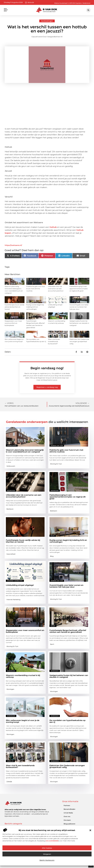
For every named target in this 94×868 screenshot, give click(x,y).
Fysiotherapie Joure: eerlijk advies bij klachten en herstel (14, 307)
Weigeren (47, 854)
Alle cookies (47, 848)
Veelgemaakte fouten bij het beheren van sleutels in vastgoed (79, 323)
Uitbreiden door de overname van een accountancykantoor (56, 289)
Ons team (67, 820)
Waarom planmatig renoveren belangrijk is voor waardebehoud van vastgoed (25, 451)
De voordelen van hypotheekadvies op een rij (67, 721)
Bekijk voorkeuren (47, 860)
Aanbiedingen (47, 21)
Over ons (67, 816)
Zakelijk (10, 761)
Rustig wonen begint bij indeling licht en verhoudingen (35, 307)
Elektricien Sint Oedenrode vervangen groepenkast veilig (79, 341)
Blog (53, 536)
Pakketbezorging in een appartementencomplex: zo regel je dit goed (79, 289)
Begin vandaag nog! (47, 368)
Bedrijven (11, 491)
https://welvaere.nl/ (13, 245)
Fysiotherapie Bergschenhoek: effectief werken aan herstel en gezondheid (68, 631)
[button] (90, 830)
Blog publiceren (69, 824)
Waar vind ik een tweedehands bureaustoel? (54, 341)
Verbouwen (12, 446)
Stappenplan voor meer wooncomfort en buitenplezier (13, 323)
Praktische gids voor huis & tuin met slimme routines (36, 289)
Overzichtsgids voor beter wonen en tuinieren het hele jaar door (79, 307)
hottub (53, 227)
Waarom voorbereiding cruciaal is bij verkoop (23, 676)
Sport (53, 626)
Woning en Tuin (57, 446)
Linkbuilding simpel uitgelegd (20, 585)
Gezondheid (12, 536)
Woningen (11, 671)
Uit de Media (68, 813)
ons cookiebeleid (52, 841)
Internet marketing (15, 581)
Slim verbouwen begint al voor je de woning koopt (23, 721)
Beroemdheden (69, 809)
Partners (67, 805)
